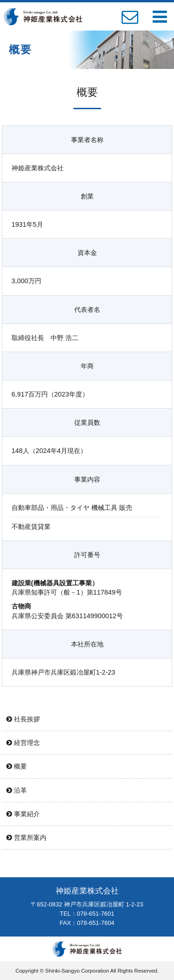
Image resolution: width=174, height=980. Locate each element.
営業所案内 (26, 837)
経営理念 (23, 743)
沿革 (17, 790)
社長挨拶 (23, 719)
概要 (17, 766)
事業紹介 (23, 814)
